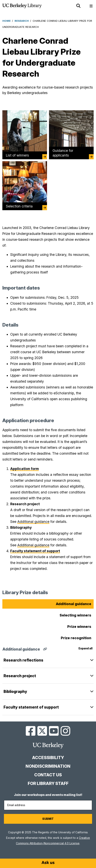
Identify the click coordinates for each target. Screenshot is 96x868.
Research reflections (23, 660)
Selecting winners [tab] (75, 615)
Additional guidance (33, 522)
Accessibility (48, 758)
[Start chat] (48, 863)
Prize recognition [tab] (76, 638)
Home (6, 21)
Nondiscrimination (48, 766)
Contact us (48, 775)
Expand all (85, 648)
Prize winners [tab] (79, 627)
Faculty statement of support (31, 707)
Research (22, 21)
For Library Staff (48, 783)
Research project (20, 676)
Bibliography (15, 692)
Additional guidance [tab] (74, 604)
